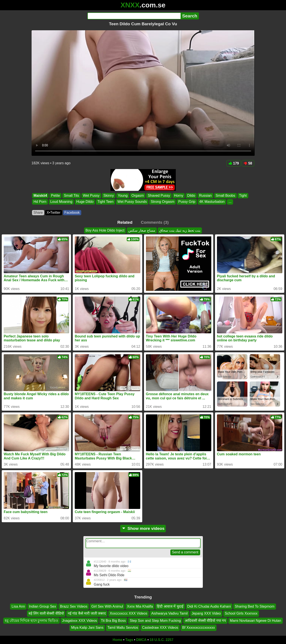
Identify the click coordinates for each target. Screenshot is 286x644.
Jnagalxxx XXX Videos (80, 621)
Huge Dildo (85, 202)
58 (248, 163)
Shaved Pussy (159, 196)
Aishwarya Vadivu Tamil (169, 613)
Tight (243, 196)
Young (123, 196)
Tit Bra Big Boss (113, 621)
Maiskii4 (40, 196)
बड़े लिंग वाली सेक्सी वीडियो (46, 613)
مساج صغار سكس (142, 230)
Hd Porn (40, 202)
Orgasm (138, 196)
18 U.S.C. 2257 (162, 640)
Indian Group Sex (43, 606)
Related (125, 222)
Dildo (191, 196)
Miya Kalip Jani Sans (87, 628)
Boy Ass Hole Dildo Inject (105, 230)
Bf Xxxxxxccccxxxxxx (198, 628)
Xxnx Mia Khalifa (140, 606)
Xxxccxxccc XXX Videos (129, 613)
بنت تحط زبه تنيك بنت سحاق (180, 230)
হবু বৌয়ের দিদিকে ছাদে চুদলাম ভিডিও (31, 621)
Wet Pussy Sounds (132, 202)
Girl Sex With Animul (107, 606)
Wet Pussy (91, 196)
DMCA (141, 640)
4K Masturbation (212, 202)
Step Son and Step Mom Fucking (155, 621)
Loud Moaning (61, 202)
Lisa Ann (18, 606)
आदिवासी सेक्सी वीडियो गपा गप (205, 621)
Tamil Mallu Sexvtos (123, 628)
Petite (55, 196)
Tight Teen (105, 202)
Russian (205, 196)
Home (117, 640)
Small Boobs (225, 196)
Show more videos (143, 528)
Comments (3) (155, 222)
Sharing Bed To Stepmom (255, 606)
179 (234, 163)
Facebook (72, 213)
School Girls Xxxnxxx (241, 613)
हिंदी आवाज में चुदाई (170, 606)
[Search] (134, 16)
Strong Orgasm (162, 202)
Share (38, 213)
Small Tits (71, 196)
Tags (129, 640)
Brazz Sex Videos (74, 606)
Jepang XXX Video (206, 613)
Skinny (108, 196)
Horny (179, 196)
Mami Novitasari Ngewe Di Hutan (256, 621)
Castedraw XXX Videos (160, 628)
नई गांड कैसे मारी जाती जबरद (87, 613)
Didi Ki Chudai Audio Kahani (209, 606)
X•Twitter (53, 213)
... (230, 202)
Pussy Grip (187, 202)
